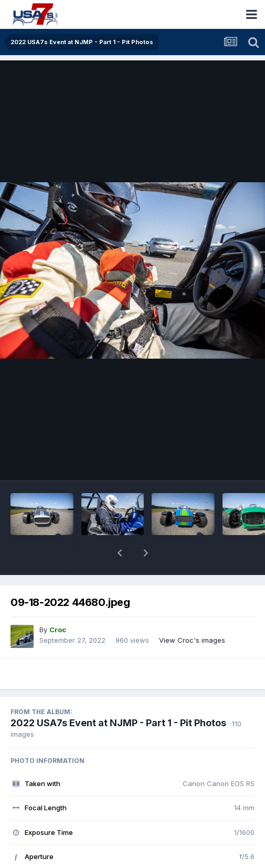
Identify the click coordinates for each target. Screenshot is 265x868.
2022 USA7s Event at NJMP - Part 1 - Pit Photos (118, 696)
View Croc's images (192, 613)
